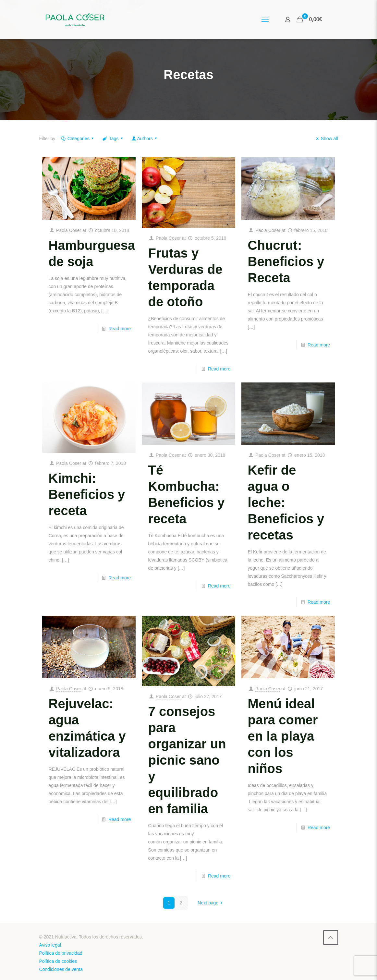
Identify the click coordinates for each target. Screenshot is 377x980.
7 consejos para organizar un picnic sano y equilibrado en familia (187, 760)
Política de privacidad (61, 953)
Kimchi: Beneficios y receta (87, 494)
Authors (145, 139)
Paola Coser (69, 230)
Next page (211, 903)
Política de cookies (58, 961)
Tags (113, 139)
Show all (326, 139)
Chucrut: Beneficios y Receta (286, 261)
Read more (120, 329)
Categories (78, 139)
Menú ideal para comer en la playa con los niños (283, 736)
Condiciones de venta (61, 969)
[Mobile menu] (265, 19)
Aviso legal (50, 945)
